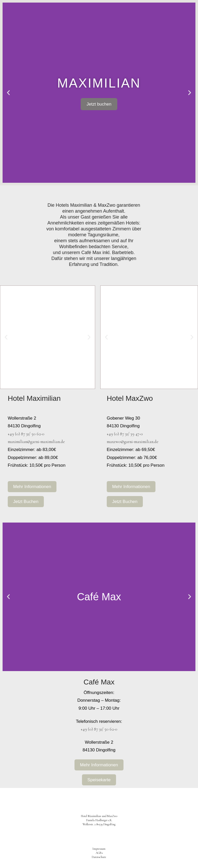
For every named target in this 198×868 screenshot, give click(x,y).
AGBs (99, 853)
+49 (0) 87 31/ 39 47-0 (125, 434)
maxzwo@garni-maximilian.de (133, 442)
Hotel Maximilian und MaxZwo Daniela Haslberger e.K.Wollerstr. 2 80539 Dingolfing (99, 820)
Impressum (99, 849)
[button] (8, 93)
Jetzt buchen (99, 104)
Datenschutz (99, 857)
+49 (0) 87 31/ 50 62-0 (26, 434)
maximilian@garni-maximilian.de (36, 442)
